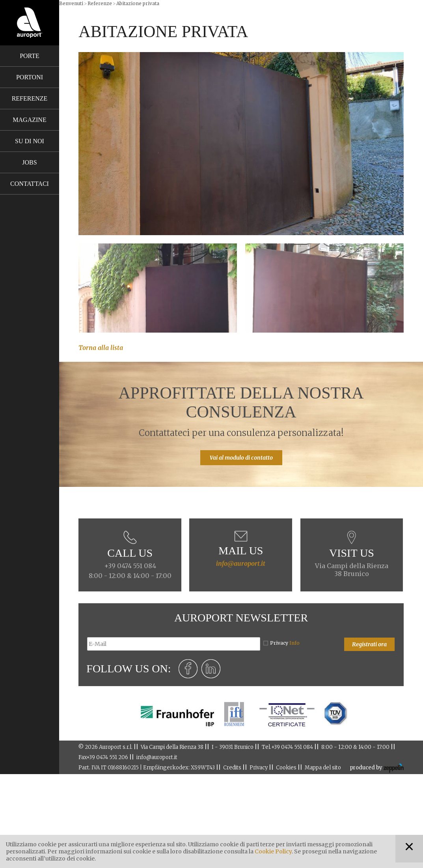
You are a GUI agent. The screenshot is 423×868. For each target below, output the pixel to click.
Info (294, 643)
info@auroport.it (241, 563)
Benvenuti (71, 3)
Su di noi (30, 141)
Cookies (286, 768)
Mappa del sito (323, 768)
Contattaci (30, 184)
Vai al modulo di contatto (241, 458)
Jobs (29, 162)
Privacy (285, 643)
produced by (377, 768)
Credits (232, 768)
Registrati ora (369, 644)
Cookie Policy (273, 851)
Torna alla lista (101, 348)
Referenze (30, 98)
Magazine (29, 120)
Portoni (30, 77)
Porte (30, 56)
